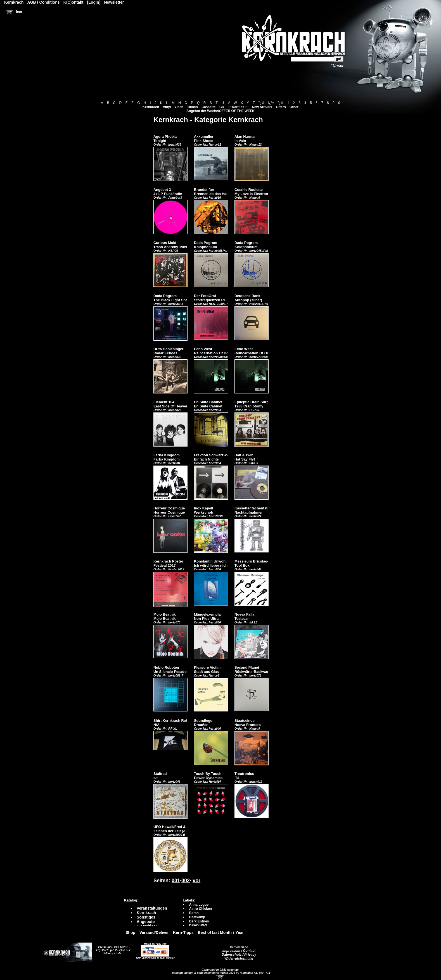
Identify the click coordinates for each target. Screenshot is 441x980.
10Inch (193, 107)
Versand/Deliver (154, 932)
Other (294, 107)
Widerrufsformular (239, 958)
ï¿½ (261, 103)
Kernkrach (151, 107)
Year (240, 932)
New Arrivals (262, 107)
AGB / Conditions (44, 2)
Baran (194, 913)
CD (222, 107)
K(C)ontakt (73, 2)
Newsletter (114, 2)
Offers (281, 107)
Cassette (208, 107)
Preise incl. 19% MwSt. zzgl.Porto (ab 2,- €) (112, 949)
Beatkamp (197, 917)
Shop (130, 932)
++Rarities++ (238, 107)
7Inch (179, 107)
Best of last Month (215, 932)
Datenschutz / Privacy (239, 955)
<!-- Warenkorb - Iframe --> (220, 977)
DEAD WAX (198, 926)
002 (186, 881)
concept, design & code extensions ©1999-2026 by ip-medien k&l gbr (218, 973)
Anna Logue (199, 905)
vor (196, 881)
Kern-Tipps (183, 932)
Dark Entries (199, 921)
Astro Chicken (201, 909)
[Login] (94, 2)
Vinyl (167, 107)
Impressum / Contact (239, 951)
